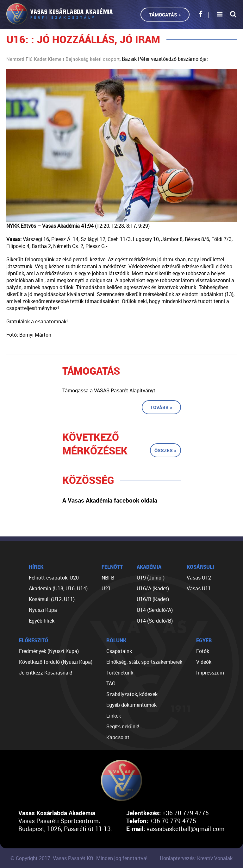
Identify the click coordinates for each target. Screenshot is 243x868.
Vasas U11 (199, 588)
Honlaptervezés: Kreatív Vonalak (196, 858)
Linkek (114, 716)
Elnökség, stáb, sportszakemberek (144, 662)
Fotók (203, 651)
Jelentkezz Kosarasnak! (46, 673)
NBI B (108, 578)
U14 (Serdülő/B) (155, 621)
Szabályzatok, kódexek (132, 694)
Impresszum (210, 673)
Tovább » (161, 407)
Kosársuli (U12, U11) (52, 599)
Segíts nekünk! (123, 726)
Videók (204, 662)
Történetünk (120, 673)
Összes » (165, 450)
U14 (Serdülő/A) (155, 610)
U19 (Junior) (151, 578)
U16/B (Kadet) (153, 599)
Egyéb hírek (42, 621)
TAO (111, 683)
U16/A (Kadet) (153, 588)
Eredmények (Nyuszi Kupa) (49, 651)
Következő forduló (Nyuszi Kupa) (56, 662)
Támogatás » (165, 15)
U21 (106, 588)
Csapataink (119, 651)
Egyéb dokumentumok (131, 705)
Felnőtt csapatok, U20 (54, 578)
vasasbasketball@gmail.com (186, 829)
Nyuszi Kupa (43, 610)
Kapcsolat (118, 737)
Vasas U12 (199, 578)
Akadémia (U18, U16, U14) (58, 588)
